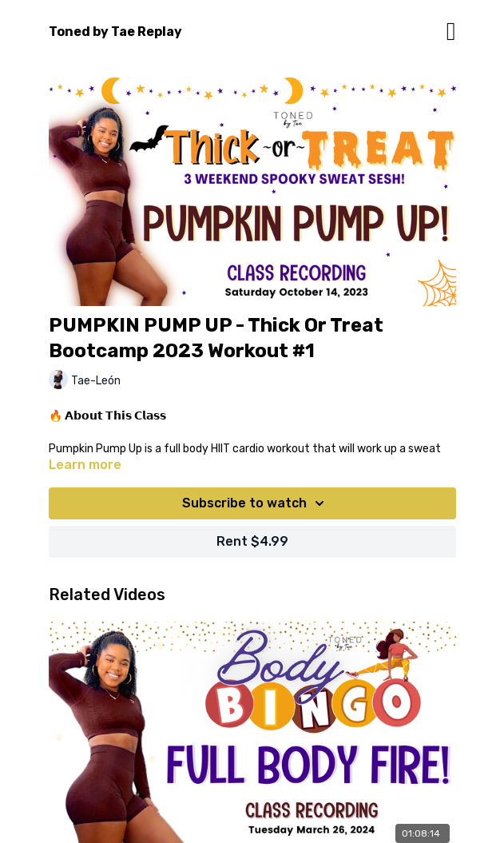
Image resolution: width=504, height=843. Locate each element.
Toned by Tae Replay (115, 32)
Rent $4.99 (252, 541)
